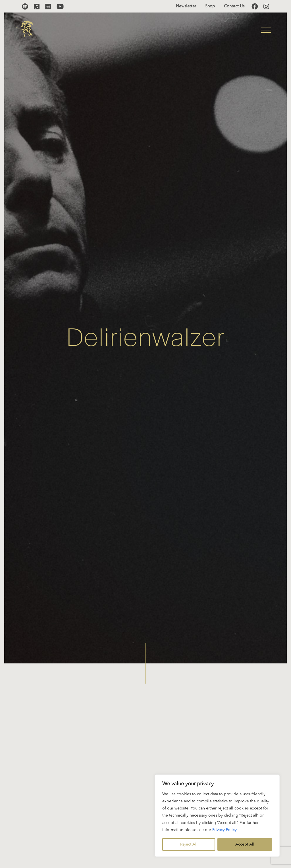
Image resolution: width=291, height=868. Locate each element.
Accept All (245, 844)
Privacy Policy (224, 830)
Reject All (189, 844)
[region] (217, 816)
